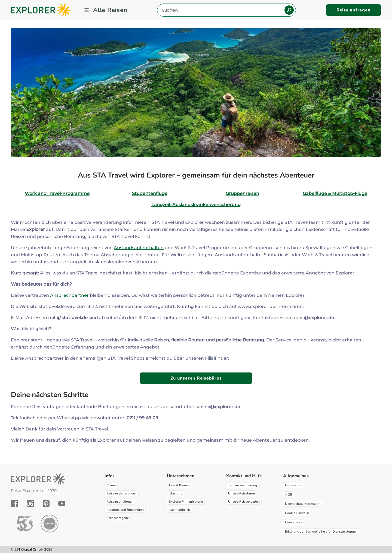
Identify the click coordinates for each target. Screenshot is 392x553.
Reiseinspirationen (120, 502)
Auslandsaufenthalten (139, 248)
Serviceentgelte (118, 518)
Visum (111, 485)
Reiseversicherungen (122, 493)
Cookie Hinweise (297, 513)
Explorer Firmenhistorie (186, 502)
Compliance (294, 522)
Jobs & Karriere (180, 485)
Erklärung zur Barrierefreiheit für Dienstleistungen (321, 531)
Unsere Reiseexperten (244, 502)
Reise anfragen (354, 10)
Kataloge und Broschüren (125, 510)
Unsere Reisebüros (242, 493)
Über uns (175, 493)
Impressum (293, 485)
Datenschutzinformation (303, 504)
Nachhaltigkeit (179, 510)
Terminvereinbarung (243, 485)
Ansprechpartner (69, 295)
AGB (289, 494)
